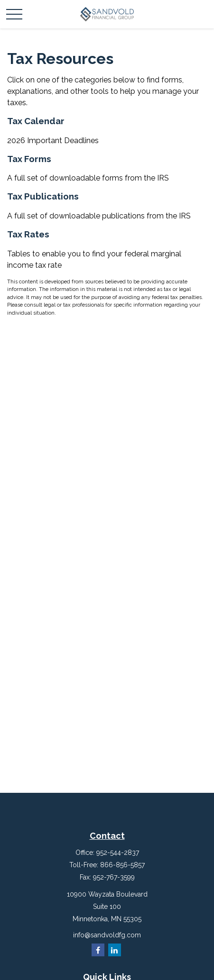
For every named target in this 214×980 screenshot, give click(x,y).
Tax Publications (43, 196)
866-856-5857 (122, 865)
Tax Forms (29, 159)
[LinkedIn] (115, 950)
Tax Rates (28, 234)
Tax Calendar (36, 121)
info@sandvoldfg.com (107, 935)
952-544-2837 (118, 853)
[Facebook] (98, 950)
